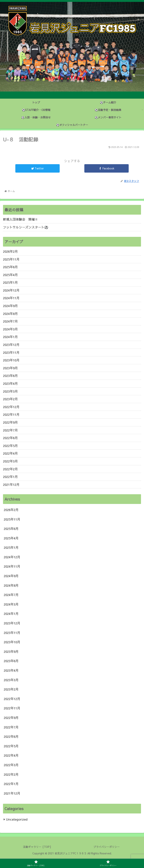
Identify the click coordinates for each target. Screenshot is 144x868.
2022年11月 (11, 414)
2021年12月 (11, 485)
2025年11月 (11, 259)
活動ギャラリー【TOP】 (38, 847)
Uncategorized (17, 819)
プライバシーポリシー (107, 847)
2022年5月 (10, 446)
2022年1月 (10, 477)
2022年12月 (11, 407)
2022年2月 (10, 469)
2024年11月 (11, 298)
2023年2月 (10, 399)
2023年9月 (10, 368)
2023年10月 (11, 360)
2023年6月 (10, 376)
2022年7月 (10, 430)
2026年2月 (10, 251)
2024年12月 (11, 290)
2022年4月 (10, 453)
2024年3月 (10, 329)
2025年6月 (10, 267)
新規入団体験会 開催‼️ (20, 219)
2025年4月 (10, 275)
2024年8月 (10, 314)
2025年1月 (10, 282)
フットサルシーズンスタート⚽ (26, 227)
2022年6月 (10, 438)
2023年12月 (11, 345)
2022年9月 (10, 422)
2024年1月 (10, 337)
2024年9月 (10, 306)
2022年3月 (10, 461)
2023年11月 (11, 352)
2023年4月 (10, 383)
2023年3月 (10, 391)
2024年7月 (10, 321)
